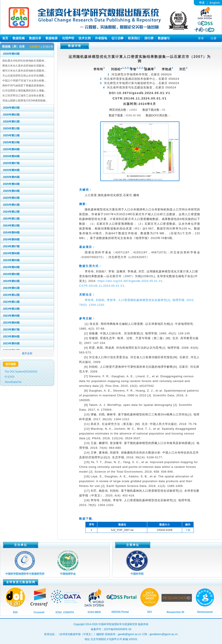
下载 (188, 530)
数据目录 (35, 38)
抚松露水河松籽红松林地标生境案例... (24, 61)
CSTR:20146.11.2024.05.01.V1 (102, 286)
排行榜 (149, 38)
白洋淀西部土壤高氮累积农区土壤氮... (24, 91)
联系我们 (134, 38)
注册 (214, 38)
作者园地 (101, 38)
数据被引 (164, 38)
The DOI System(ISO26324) (21, 372)
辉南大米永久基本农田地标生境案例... (24, 66)
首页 (5, 38)
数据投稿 (19, 38)
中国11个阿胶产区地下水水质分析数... (24, 81)
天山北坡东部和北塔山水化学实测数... (24, 76)
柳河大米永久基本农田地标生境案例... (24, 71)
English (215, 3)
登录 (201, 38)
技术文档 (85, 38)
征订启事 (118, 38)
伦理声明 (68, 38)
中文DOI (9, 377)
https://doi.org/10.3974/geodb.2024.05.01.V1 (130, 281)
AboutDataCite (13, 382)
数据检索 (52, 38)
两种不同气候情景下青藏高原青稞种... (24, 86)
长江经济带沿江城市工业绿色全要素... (24, 96)
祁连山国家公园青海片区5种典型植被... (25, 101)
